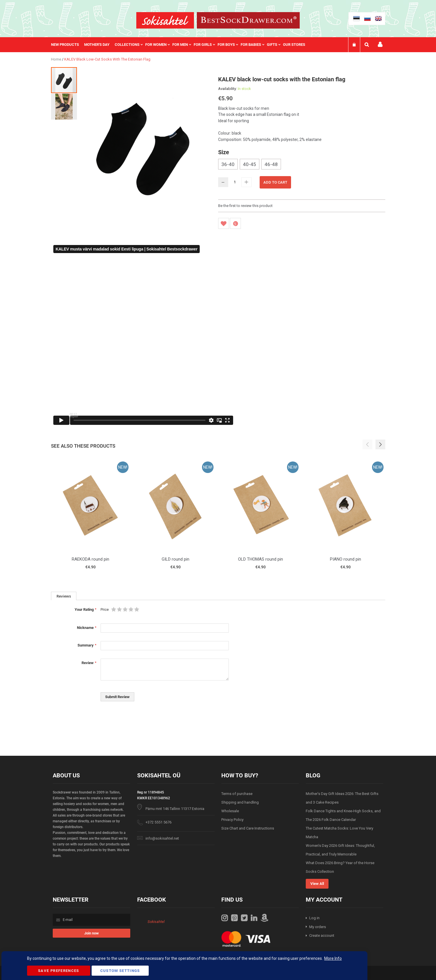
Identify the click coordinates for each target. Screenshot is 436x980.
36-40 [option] (228, 164)
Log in (314, 918)
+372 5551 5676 (158, 822)
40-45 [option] (250, 164)
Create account (322, 935)
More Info (333, 958)
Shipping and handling (240, 802)
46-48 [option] (271, 164)
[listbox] (302, 165)
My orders (318, 927)
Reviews (64, 596)
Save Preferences (59, 971)
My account (380, 45)
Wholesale (230, 811)
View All (317, 884)
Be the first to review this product (245, 206)
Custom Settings (120, 971)
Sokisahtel (156, 922)
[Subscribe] (91, 933)
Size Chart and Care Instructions (248, 828)
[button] (64, 106)
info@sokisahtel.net (162, 838)
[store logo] (165, 20)
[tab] (64, 596)
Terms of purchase (237, 794)
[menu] (181, 45)
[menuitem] (68, 45)
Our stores (294, 45)
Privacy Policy (232, 820)
